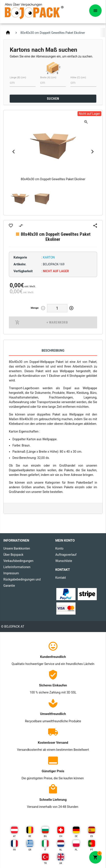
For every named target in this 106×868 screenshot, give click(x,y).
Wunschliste (64, 561)
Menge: (35, 308)
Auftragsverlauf (66, 555)
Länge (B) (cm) (18, 78)
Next (93, 152)
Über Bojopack (13, 555)
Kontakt (61, 578)
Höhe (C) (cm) (78, 78)
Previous (13, 152)
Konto (59, 548)
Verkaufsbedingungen (18, 561)
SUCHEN (53, 99)
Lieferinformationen (17, 567)
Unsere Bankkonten (17, 548)
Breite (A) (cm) (48, 78)
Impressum (11, 573)
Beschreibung (53, 351)
